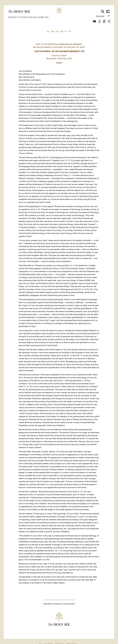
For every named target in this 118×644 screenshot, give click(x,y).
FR (62, 31)
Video (59, 63)
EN (53, 31)
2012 (36, 17)
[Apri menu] (108, 11)
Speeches (28, 17)
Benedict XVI (15, 17)
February (44, 17)
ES (57, 31)
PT (70, 31)
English (101, 17)
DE (48, 31)
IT (66, 31)
